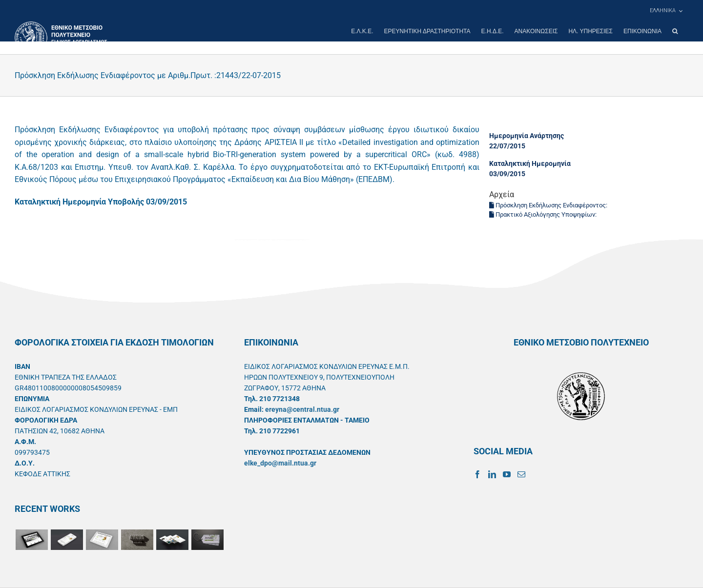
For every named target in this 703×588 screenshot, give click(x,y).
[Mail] (521, 474)
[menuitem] (666, 11)
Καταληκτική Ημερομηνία (530, 163)
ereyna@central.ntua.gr (302, 409)
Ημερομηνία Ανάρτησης (527, 136)
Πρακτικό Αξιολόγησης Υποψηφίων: (544, 214)
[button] (675, 31)
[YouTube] (507, 474)
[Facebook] (477, 474)
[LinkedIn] (492, 474)
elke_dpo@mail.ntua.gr (280, 463)
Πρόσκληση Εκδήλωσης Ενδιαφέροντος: (549, 205)
